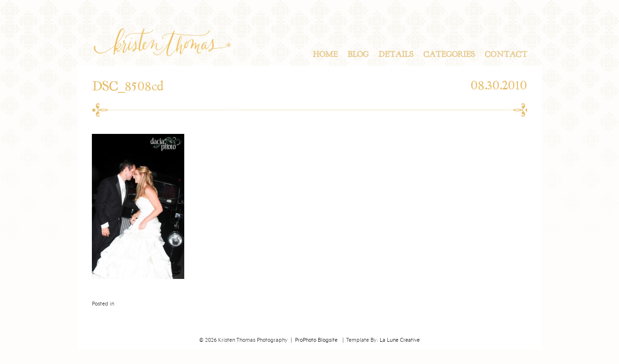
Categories (449, 55)
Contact (506, 55)
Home (325, 55)
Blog (358, 55)
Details (396, 55)
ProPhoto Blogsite (316, 340)
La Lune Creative (400, 340)
